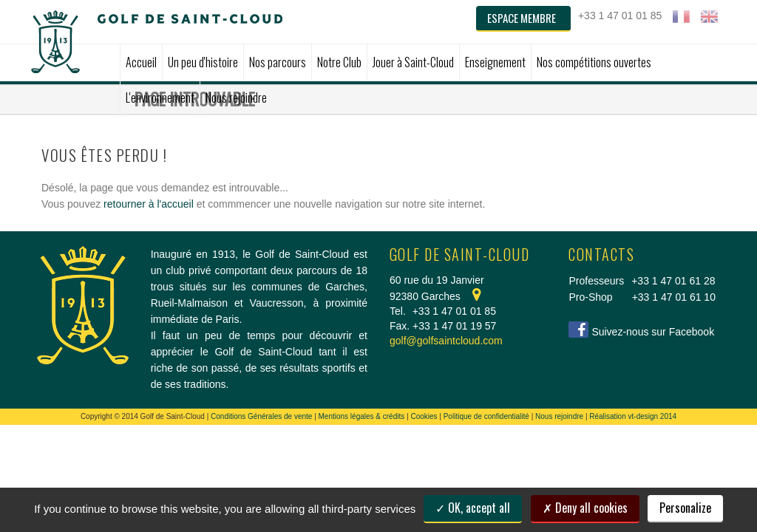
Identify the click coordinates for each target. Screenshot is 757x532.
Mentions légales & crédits (362, 416)
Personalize (685, 508)
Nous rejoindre (559, 416)
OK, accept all (473, 508)
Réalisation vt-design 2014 (633, 416)
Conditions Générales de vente (261, 416)
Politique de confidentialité (486, 416)
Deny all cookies (585, 508)
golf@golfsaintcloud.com (446, 341)
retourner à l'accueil (149, 204)
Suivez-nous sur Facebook (653, 332)
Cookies (424, 416)
